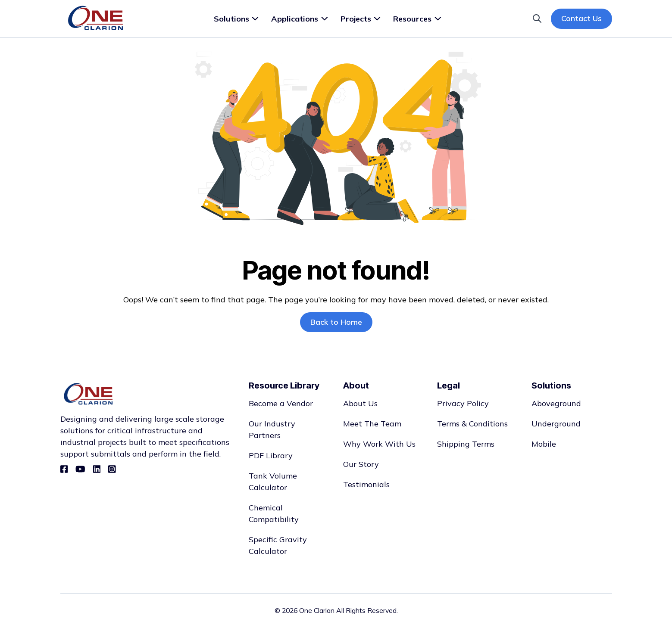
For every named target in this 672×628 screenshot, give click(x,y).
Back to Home (336, 322)
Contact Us (581, 18)
